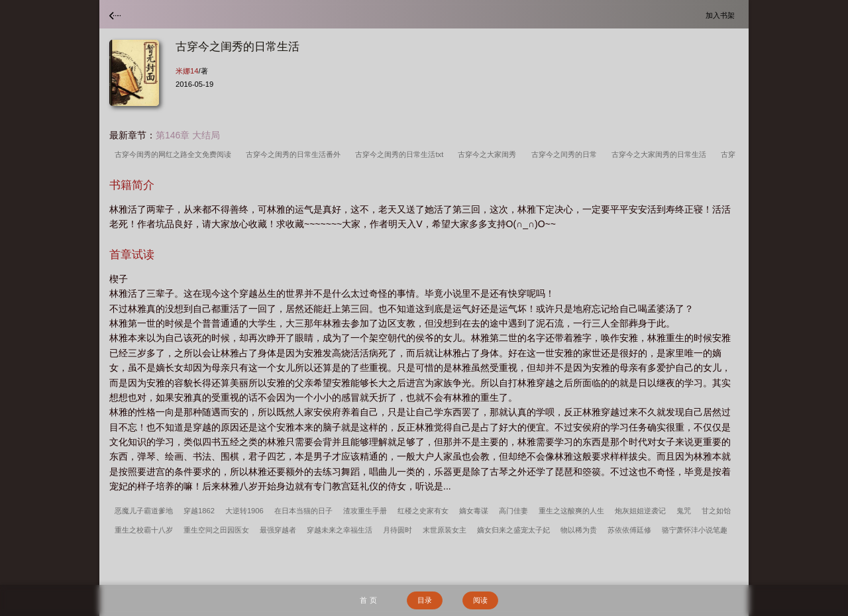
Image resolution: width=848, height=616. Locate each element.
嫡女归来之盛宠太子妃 (513, 530)
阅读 (480, 600)
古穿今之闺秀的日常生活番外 (295, 154)
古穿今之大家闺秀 (489, 154)
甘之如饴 (716, 511)
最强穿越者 (278, 530)
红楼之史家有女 (423, 511)
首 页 (368, 600)
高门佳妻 (513, 511)
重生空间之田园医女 (216, 530)
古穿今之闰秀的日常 (566, 154)
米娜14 (187, 71)
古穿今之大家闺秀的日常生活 (661, 154)
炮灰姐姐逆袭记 (640, 511)
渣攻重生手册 (365, 511)
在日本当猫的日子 (303, 511)
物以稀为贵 (579, 530)
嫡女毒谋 (474, 511)
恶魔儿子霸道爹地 (144, 511)
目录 (425, 600)
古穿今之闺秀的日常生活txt (401, 154)
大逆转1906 (244, 511)
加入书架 (722, 15)
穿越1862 (199, 511)
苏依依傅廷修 (629, 530)
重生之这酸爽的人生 (571, 511)
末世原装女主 (445, 530)
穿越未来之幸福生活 (340, 530)
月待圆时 (397, 530)
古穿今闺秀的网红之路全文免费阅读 (175, 154)
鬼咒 (684, 511)
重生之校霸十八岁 (144, 530)
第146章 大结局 (188, 135)
